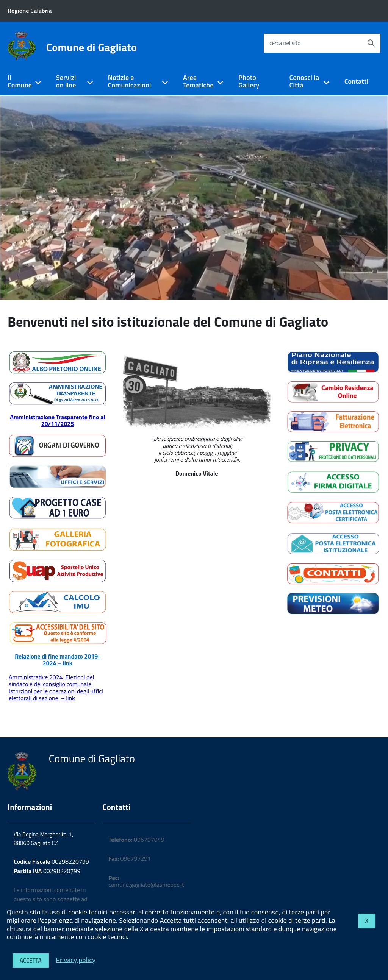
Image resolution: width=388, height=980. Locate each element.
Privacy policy (76, 959)
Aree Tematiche (198, 81)
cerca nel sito (285, 43)
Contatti (356, 81)
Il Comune (20, 81)
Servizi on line (66, 81)
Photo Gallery (249, 81)
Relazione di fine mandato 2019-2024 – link (57, 660)
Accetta (31, 960)
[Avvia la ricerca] (371, 43)
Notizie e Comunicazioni (130, 81)
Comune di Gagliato (92, 47)
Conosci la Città (304, 81)
